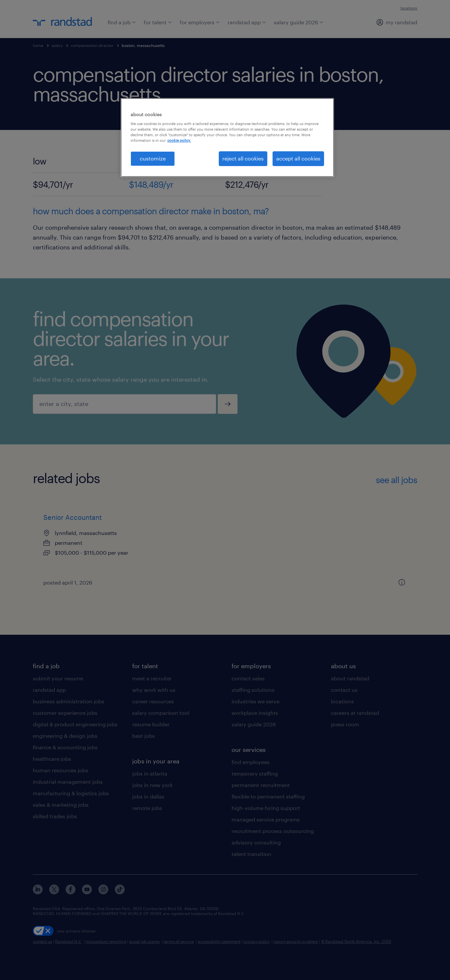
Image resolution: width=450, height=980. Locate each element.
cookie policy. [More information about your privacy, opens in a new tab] (179, 140)
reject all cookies (243, 158)
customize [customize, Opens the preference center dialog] (153, 158)
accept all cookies (298, 158)
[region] (227, 138)
